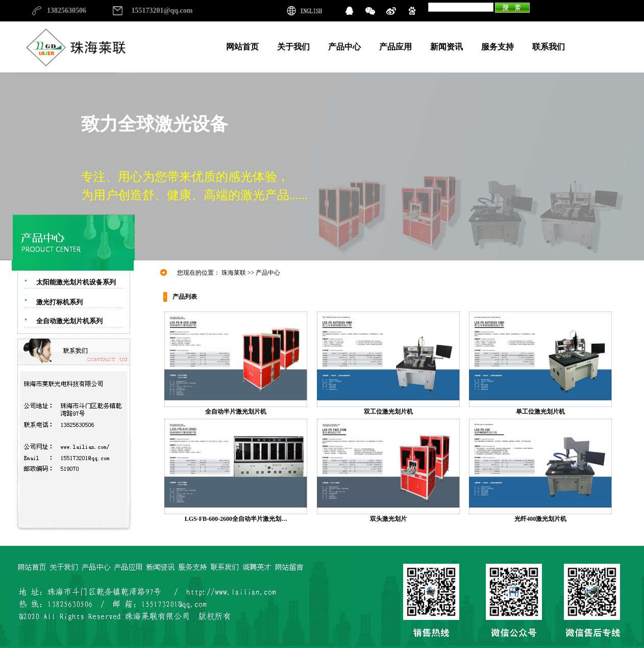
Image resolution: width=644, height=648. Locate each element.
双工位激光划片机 (388, 408)
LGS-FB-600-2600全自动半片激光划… (236, 515)
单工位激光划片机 (540, 408)
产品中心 (344, 47)
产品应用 (395, 47)
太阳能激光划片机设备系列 (76, 282)
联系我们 (549, 47)
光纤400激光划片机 (540, 515)
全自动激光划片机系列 (69, 321)
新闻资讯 (447, 47)
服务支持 (498, 47)
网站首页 (242, 47)
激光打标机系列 (59, 302)
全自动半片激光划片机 (236, 408)
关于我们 (293, 47)
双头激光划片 (388, 515)
